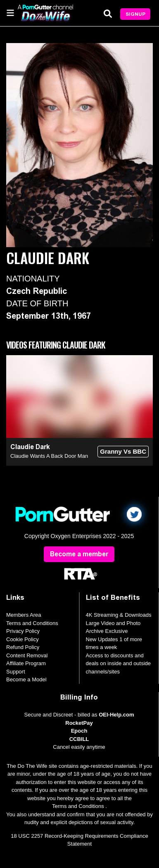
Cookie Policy (23, 639)
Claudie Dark (30, 447)
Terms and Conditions (32, 623)
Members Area (24, 615)
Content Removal (27, 655)
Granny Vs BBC (123, 451)
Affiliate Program (26, 663)
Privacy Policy (23, 631)
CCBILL (79, 739)
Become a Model (26, 679)
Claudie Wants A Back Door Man (49, 456)
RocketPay (79, 723)
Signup (135, 14)
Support (16, 672)
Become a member (79, 554)
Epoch (79, 731)
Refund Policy (23, 647)
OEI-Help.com (116, 715)
